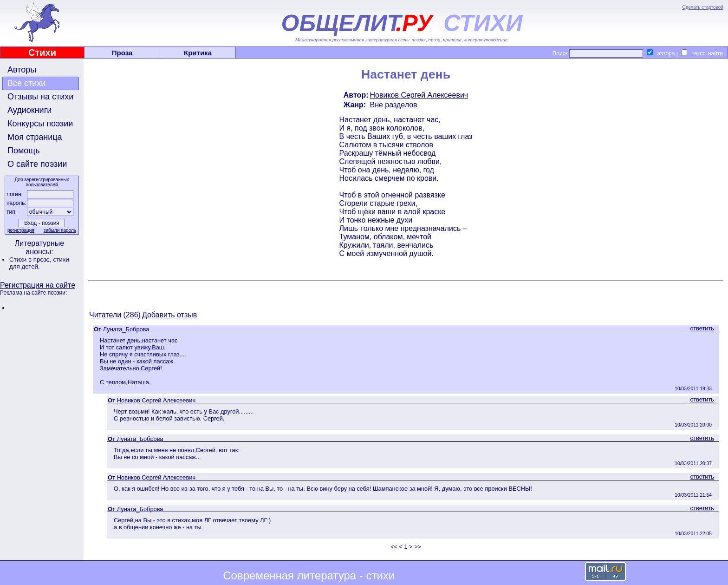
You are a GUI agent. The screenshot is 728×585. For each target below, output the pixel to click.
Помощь (24, 151)
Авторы (22, 70)
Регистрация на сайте (38, 285)
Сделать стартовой (703, 7)
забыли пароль (60, 230)
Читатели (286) (115, 315)
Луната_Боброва (126, 329)
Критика (198, 53)
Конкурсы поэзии (40, 124)
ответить (702, 328)
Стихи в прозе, (31, 260)
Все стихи (26, 83)
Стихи (42, 53)
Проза (122, 53)
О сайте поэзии (37, 164)
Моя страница (35, 137)
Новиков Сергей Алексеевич (419, 95)
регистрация (21, 230)
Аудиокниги (29, 110)
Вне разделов (394, 105)
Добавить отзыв (169, 315)
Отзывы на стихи (40, 97)
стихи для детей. (39, 263)
